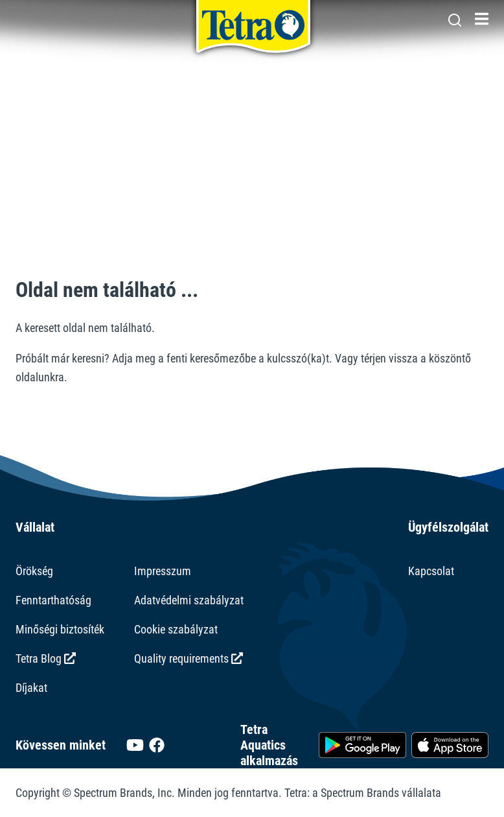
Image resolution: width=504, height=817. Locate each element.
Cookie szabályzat (176, 629)
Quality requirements (189, 658)
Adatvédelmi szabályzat (189, 600)
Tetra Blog (46, 658)
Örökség (34, 571)
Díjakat (31, 688)
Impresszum (163, 571)
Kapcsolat (431, 571)
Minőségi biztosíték (60, 629)
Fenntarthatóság (53, 600)
